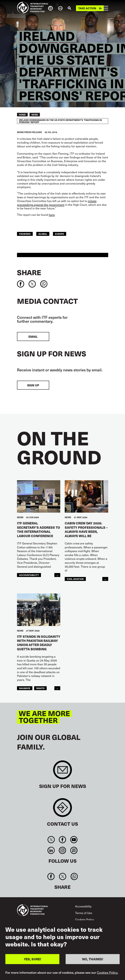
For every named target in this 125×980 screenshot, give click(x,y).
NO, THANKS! (93, 959)
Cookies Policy (85, 919)
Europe (60, 234)
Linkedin (51, 850)
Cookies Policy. (108, 972)
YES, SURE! (32, 959)
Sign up (33, 385)
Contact (62, 809)
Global (43, 234)
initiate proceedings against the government (57, 203)
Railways (25, 688)
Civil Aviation (75, 579)
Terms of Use (84, 913)
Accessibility (83, 906)
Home (22, 115)
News (35, 115)
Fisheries (25, 234)
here (52, 215)
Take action (87, 8)
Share (29, 272)
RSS (74, 850)
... (57, 575)
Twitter (51, 840)
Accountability (29, 575)
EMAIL (33, 337)
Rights (40, 688)
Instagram (62, 850)
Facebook (62, 840)
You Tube (74, 840)
